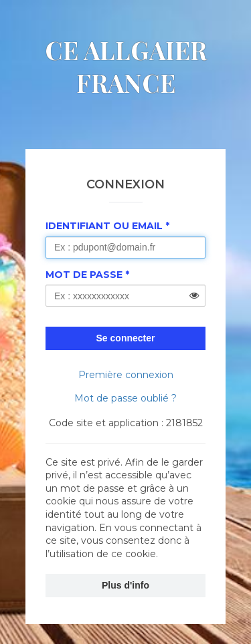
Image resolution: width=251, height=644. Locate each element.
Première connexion (126, 375)
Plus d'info (125, 585)
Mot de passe (84, 275)
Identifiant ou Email (104, 226)
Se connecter (126, 338)
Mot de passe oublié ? (125, 398)
